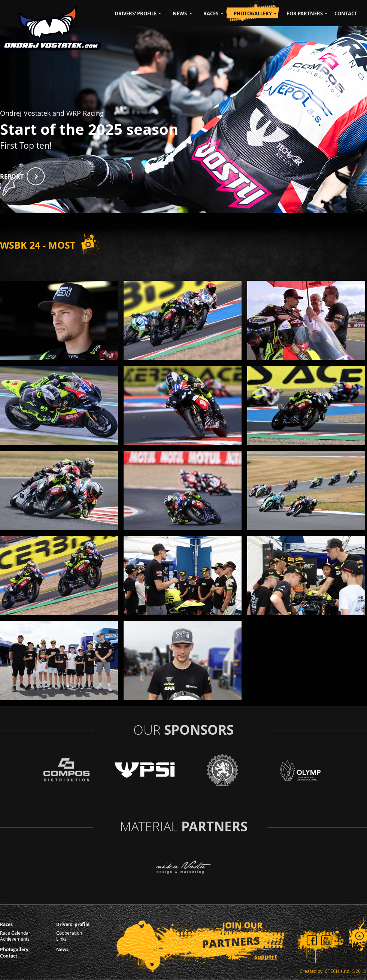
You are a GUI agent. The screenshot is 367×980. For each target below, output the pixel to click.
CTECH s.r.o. (338, 971)
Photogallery (14, 949)
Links (61, 939)
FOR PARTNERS (305, 13)
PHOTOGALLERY (253, 13)
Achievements (15, 939)
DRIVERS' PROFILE (136, 13)
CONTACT (346, 13)
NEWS (180, 13)
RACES (211, 13)
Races (6, 924)
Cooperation (69, 933)
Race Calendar (15, 933)
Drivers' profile (73, 924)
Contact (9, 956)
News (62, 949)
